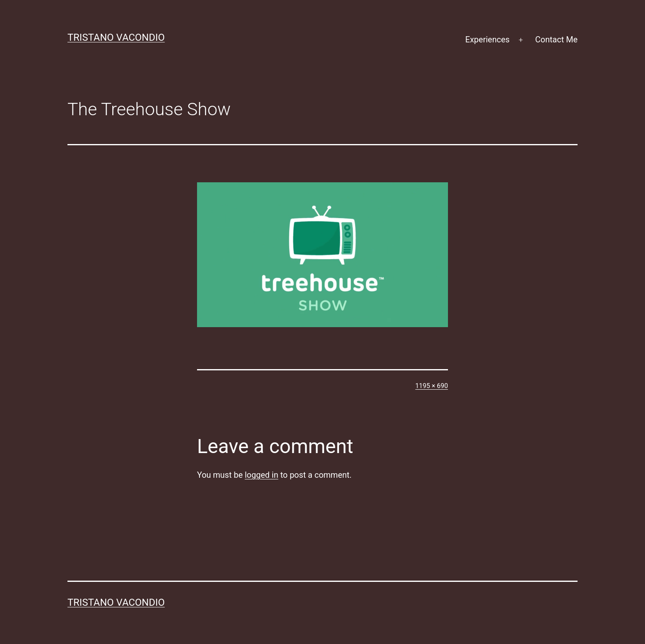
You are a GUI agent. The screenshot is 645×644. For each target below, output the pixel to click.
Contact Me (556, 40)
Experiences (487, 40)
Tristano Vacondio (116, 37)
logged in (261, 475)
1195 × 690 (432, 386)
